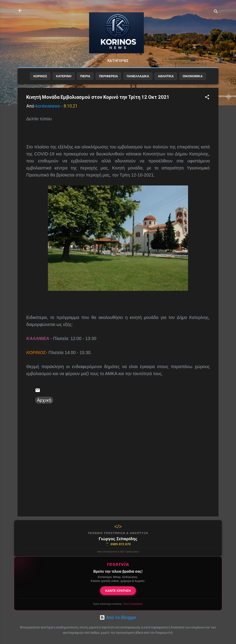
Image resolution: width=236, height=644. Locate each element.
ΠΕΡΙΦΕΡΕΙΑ (108, 76)
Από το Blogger (118, 617)
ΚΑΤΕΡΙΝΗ (63, 76)
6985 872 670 (118, 544)
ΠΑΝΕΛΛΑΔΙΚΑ (138, 76)
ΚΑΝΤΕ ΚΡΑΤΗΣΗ (118, 591)
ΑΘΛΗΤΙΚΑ (166, 76)
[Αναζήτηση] (216, 12)
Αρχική (44, 400)
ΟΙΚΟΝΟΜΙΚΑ (193, 76)
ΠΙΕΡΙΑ (85, 76)
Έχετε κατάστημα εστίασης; (118, 604)
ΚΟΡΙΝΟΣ (40, 76)
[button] (207, 98)
